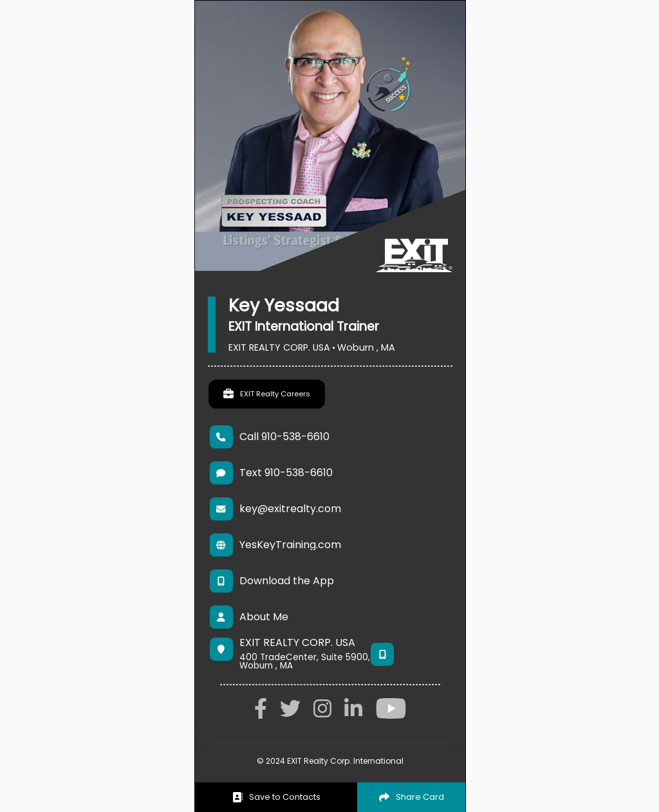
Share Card (412, 797)
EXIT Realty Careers (267, 394)
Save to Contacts (276, 797)
